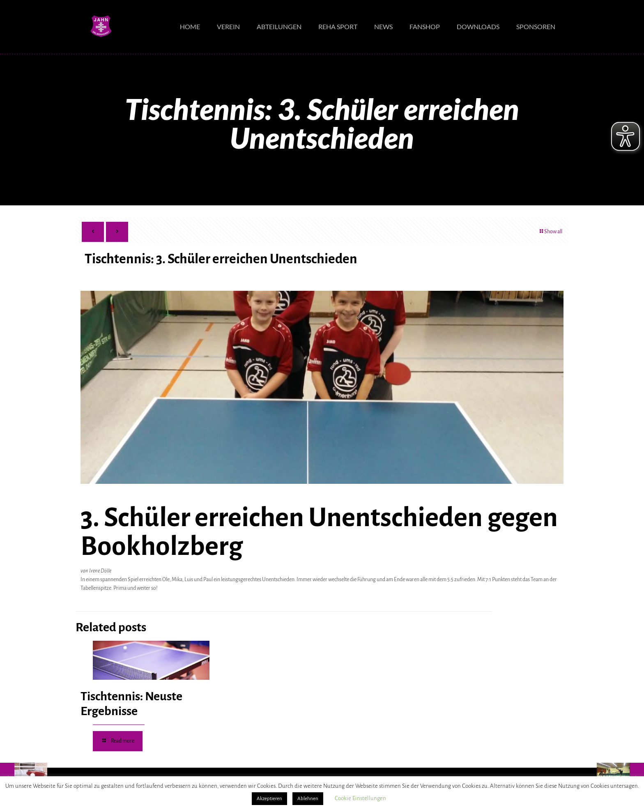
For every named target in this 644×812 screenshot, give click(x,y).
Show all (550, 232)
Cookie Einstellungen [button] (360, 798)
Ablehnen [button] (308, 799)
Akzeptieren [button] (269, 799)
